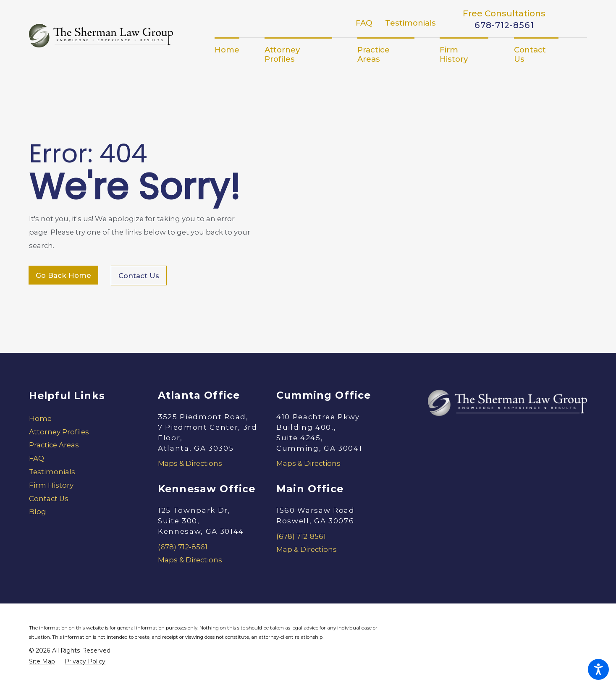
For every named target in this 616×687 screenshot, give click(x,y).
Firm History (51, 485)
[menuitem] (233, 50)
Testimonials (410, 23)
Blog (38, 512)
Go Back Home (63, 275)
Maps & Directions (190, 463)
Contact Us (139, 276)
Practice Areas (54, 445)
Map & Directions (307, 549)
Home (40, 418)
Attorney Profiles (59, 432)
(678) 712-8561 (183, 547)
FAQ (364, 23)
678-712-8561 (504, 25)
